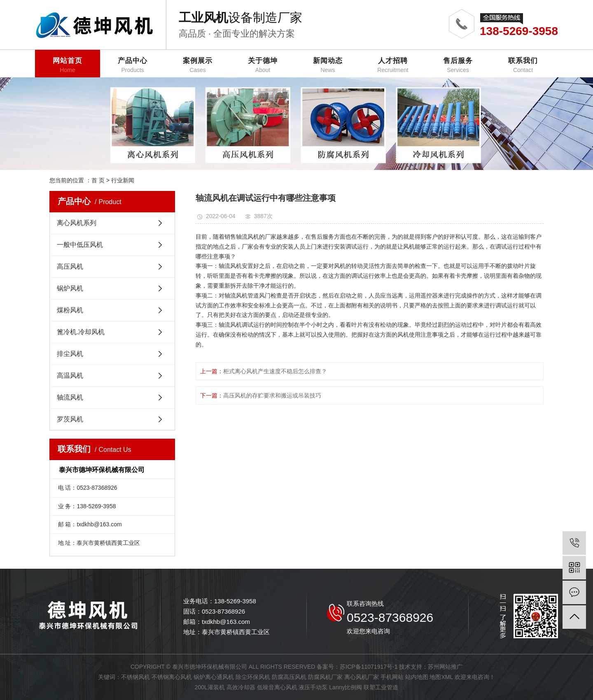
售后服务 (458, 65)
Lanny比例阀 (346, 687)
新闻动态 (328, 65)
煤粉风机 (70, 310)
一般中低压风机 (80, 245)
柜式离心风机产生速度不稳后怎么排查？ (275, 371)
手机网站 (392, 677)
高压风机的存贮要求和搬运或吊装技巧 (272, 395)
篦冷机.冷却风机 (81, 332)
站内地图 (417, 677)
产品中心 (133, 65)
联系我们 (523, 65)
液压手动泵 (313, 687)
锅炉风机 (70, 288)
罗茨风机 (70, 419)
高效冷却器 (241, 687)
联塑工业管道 (381, 687)
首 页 (98, 180)
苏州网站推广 (445, 667)
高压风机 (70, 266)
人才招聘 (393, 65)
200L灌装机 (210, 687)
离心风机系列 (77, 223)
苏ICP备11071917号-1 (369, 667)
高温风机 (70, 376)
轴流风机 (70, 397)
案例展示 (198, 65)
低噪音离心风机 (277, 687)
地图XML (441, 677)
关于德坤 (263, 65)
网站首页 (68, 65)
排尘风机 (70, 354)
